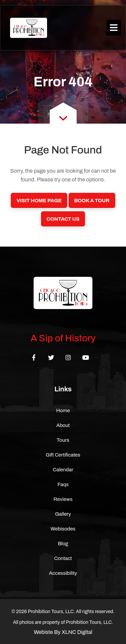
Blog (63, 544)
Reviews (63, 499)
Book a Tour (92, 201)
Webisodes (63, 529)
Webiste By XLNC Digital (63, 632)
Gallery (63, 514)
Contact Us (63, 219)
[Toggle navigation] (114, 28)
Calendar (63, 470)
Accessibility (63, 573)
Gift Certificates (63, 455)
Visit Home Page (39, 201)
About (63, 425)
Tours (63, 440)
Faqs (63, 484)
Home (63, 411)
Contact (63, 558)
